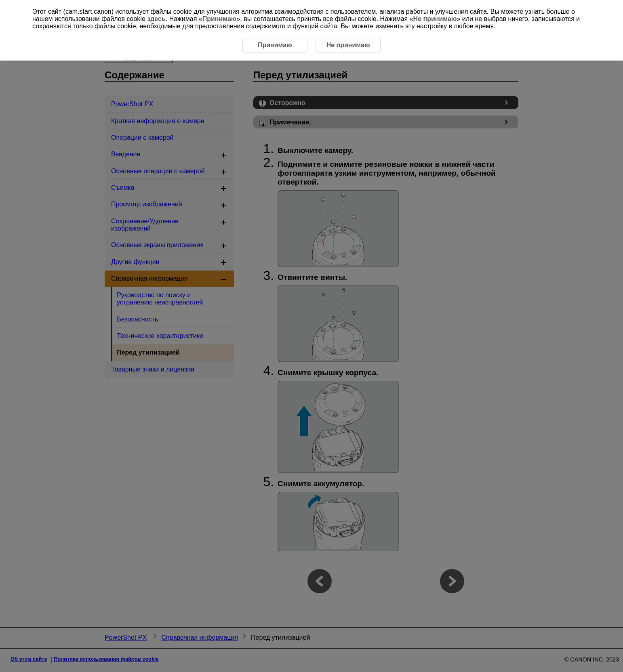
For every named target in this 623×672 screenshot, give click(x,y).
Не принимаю (435, 19)
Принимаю (220, 19)
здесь (156, 19)
